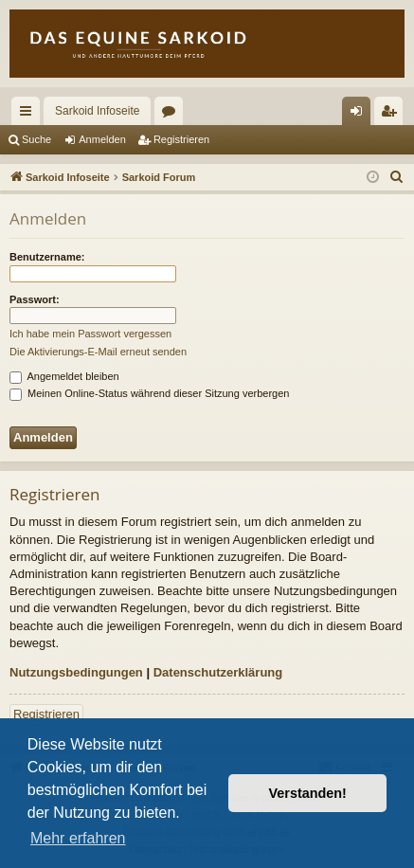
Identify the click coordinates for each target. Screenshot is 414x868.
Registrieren (181, 139)
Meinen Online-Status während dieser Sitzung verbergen (149, 393)
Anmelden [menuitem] (360, 115)
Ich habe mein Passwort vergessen (90, 334)
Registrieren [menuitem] (393, 115)
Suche (36, 139)
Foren (172, 115)
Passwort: (35, 299)
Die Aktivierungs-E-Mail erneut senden (98, 352)
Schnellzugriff (29, 115)
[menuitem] (397, 177)
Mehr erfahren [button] (78, 838)
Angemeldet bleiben (64, 376)
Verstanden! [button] (308, 793)
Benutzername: (47, 257)
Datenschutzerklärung (218, 672)
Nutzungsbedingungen (76, 672)
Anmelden (102, 139)
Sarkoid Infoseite (97, 111)
